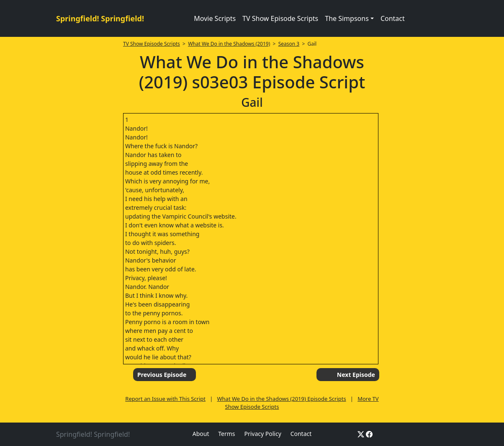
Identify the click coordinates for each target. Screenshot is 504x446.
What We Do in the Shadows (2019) (229, 44)
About (201, 434)
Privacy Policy (262, 434)
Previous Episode (162, 375)
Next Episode (356, 375)
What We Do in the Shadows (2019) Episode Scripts (281, 399)
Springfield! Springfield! (100, 18)
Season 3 (289, 44)
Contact (393, 18)
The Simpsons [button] (347, 18)
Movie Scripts (215, 18)
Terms (226, 434)
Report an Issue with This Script (165, 399)
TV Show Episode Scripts (280, 18)
